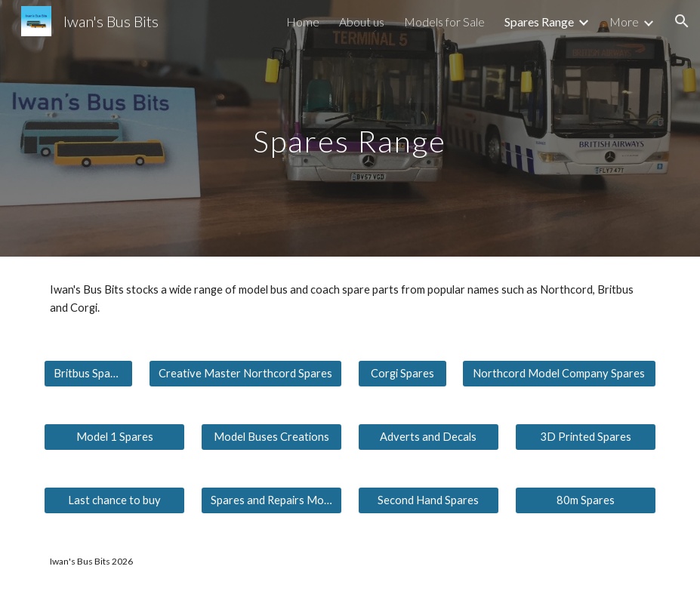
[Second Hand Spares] (429, 500)
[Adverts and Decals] (429, 437)
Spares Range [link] (539, 22)
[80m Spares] (586, 500)
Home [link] (303, 22)
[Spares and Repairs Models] (271, 500)
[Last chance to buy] (114, 500)
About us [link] (362, 22)
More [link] (624, 22)
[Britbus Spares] (88, 374)
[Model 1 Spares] (114, 437)
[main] (350, 128)
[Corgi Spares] (402, 374)
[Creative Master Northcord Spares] (245, 374)
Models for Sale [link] (444, 22)
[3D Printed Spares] (586, 437)
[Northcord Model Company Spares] (559, 374)
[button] (682, 21)
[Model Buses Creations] (271, 437)
